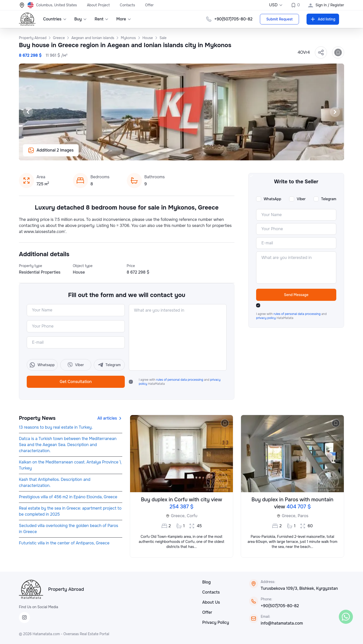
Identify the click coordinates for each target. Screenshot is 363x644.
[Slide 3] (178, 154)
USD (276, 5)
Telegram (329, 199)
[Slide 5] (191, 154)
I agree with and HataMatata (180, 382)
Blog (206, 582)
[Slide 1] (166, 154)
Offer (149, 5)
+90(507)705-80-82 (233, 19)
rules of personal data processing (180, 380)
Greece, (178, 516)
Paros (303, 516)
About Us (211, 602)
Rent (102, 19)
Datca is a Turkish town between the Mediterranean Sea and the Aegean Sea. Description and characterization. (68, 445)
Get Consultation (76, 382)
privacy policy (266, 318)
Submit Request (279, 19)
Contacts (127, 5)
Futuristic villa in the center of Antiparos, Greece (64, 543)
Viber (301, 199)
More (124, 19)
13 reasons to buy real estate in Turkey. (56, 427)
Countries (55, 19)
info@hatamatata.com (282, 623)
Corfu (192, 516)
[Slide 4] (185, 154)
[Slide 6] (197, 154)
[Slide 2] (172, 154)
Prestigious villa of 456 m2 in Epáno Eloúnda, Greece (68, 497)
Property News (37, 418)
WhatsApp (273, 199)
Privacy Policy (216, 622)
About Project (98, 5)
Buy (81, 19)
